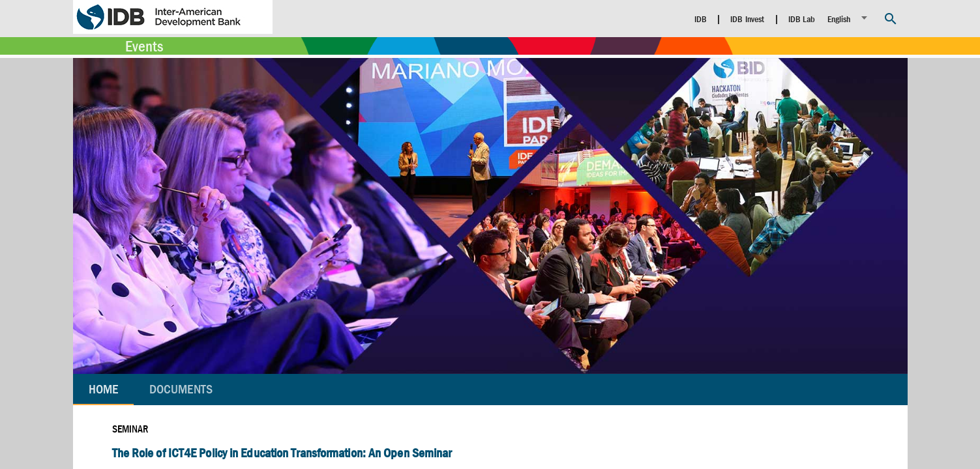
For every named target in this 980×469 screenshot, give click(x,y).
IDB (701, 19)
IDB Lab (802, 19)
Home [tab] (103, 389)
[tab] (181, 390)
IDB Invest (747, 19)
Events (144, 46)
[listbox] (849, 18)
